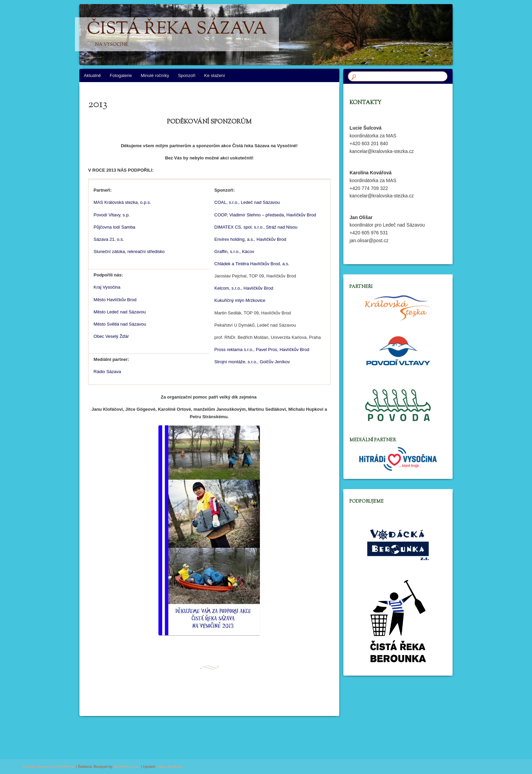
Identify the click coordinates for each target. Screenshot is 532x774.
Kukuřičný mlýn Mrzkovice (240, 300)
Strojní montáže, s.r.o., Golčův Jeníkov (252, 362)
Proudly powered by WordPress (49, 767)
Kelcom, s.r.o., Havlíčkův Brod (244, 288)
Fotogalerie (121, 75)
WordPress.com (127, 767)
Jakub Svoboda (170, 767)
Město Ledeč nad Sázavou (120, 312)
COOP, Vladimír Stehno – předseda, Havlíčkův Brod (265, 215)
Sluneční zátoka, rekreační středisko (129, 251)
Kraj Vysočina (107, 287)
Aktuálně (92, 75)
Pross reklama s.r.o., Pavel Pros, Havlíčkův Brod (262, 350)
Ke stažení (215, 75)
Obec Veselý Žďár (111, 336)
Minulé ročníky (155, 75)
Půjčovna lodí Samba (115, 227)
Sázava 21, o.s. (109, 239)
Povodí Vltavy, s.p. (112, 215)
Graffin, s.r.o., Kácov (234, 251)
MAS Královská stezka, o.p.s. (122, 202)
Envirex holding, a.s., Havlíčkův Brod (250, 239)
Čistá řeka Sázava (177, 34)
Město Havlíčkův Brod (115, 300)
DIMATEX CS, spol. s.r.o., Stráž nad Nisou (256, 227)
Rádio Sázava (107, 372)
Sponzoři (186, 75)
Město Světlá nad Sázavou (120, 324)
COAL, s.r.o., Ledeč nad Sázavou (247, 202)
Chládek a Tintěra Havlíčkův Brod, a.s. (252, 264)
